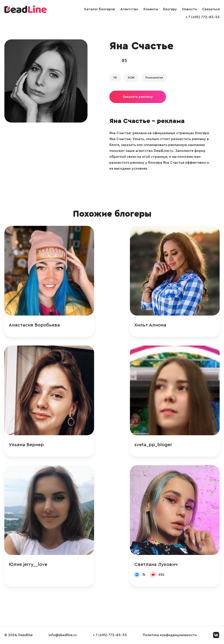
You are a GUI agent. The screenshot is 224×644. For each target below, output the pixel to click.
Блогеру (170, 9)
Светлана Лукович (156, 564)
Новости (190, 9)
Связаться (211, 9)
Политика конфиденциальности (170, 635)
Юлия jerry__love (28, 564)
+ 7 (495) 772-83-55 (203, 17)
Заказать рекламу (138, 97)
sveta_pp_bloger (153, 445)
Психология (154, 78)
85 (124, 60)
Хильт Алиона (150, 325)
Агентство (129, 9)
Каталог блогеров (100, 9)
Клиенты (151, 9)
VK (115, 78)
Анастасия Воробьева (34, 325)
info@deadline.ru (63, 635)
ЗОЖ (131, 78)
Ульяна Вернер (26, 445)
